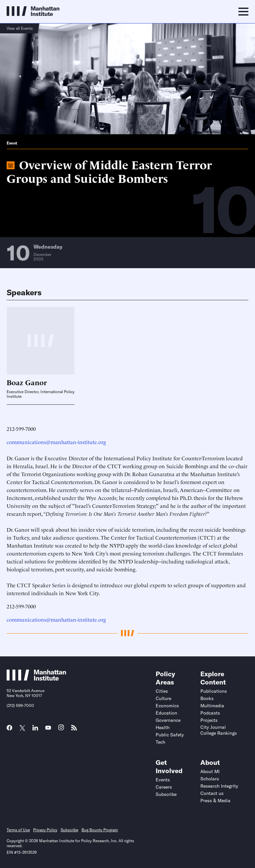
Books (207, 698)
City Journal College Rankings (219, 730)
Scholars (210, 779)
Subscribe (166, 794)
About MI (210, 771)
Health (163, 727)
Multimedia (212, 706)
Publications (214, 691)
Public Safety (170, 735)
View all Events (20, 28)
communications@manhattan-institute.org (56, 442)
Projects (209, 720)
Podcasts (210, 713)
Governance (168, 720)
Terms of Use (18, 830)
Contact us (212, 793)
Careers (164, 787)
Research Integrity (219, 786)
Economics (167, 706)
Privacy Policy (45, 830)
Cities (162, 691)
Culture (163, 698)
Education (166, 713)
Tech (160, 742)
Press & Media (215, 801)
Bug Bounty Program (100, 830)
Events (163, 780)
